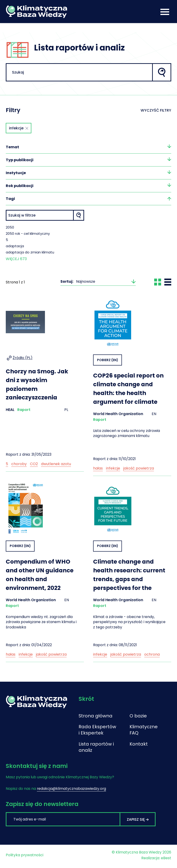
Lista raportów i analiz (96, 749)
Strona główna (96, 718)
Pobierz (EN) (108, 361)
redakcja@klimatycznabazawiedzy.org (72, 791)
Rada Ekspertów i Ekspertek (97, 732)
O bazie (138, 718)
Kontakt (139, 746)
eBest (166, 861)
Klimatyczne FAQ (142, 732)
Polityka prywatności (25, 858)
